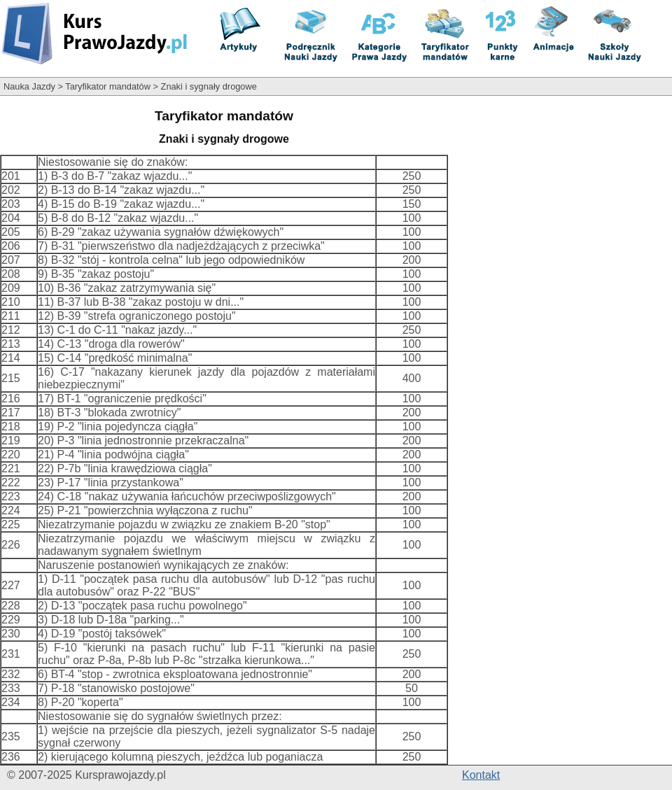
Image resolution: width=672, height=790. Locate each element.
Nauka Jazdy (29, 86)
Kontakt (481, 775)
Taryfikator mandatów (108, 86)
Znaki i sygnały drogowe (209, 86)
